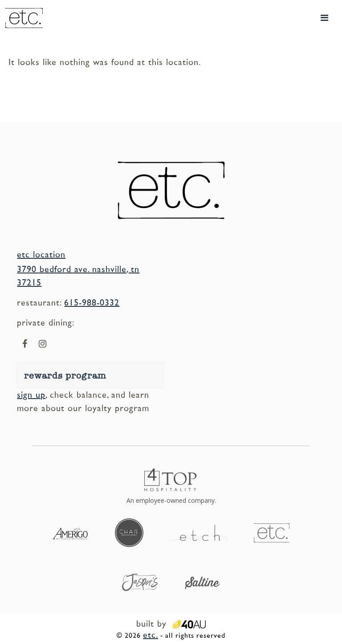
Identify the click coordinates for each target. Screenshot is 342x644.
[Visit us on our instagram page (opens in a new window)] (43, 344)
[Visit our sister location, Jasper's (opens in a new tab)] (140, 582)
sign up (31, 395)
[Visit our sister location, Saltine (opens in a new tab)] (202, 582)
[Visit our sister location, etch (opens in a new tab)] (199, 532)
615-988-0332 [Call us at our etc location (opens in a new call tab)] (92, 303)
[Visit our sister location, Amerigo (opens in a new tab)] (70, 533)
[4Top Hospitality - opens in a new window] (171, 487)
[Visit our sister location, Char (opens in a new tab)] (129, 532)
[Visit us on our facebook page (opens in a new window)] (25, 344)
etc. (151, 635)
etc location (41, 255)
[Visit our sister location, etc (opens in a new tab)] (272, 532)
